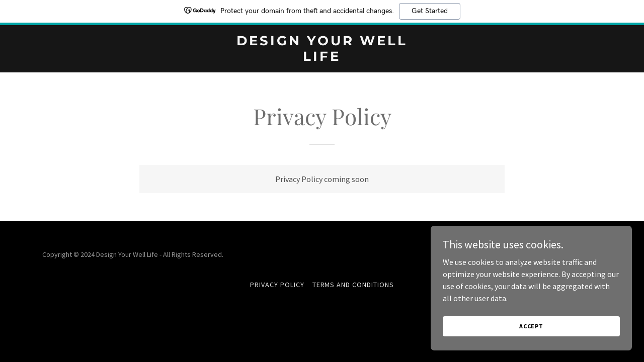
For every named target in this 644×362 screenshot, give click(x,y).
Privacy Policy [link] (277, 285)
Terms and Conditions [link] (353, 285)
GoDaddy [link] (588, 254)
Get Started (430, 11)
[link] (322, 58)
